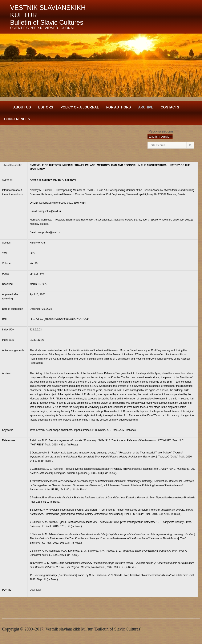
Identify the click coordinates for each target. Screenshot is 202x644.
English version (160, 136)
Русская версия (161, 131)
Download (35, 590)
